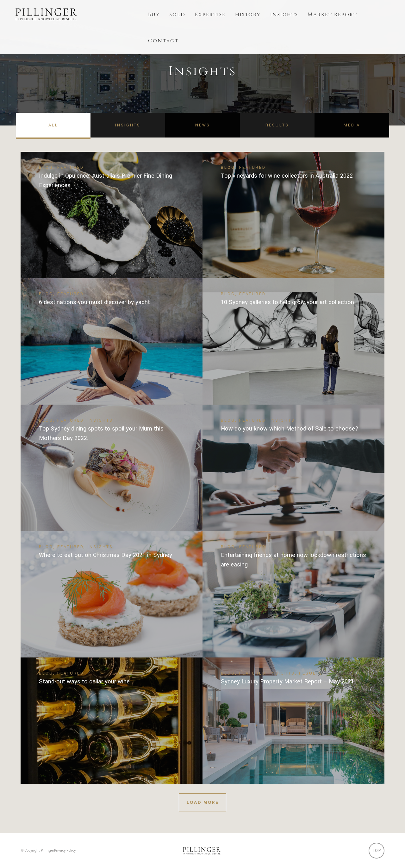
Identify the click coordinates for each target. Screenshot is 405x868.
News (203, 125)
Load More (202, 802)
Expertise (210, 15)
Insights (284, 15)
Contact (163, 41)
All (53, 125)
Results (277, 125)
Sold (178, 15)
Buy (154, 15)
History (248, 15)
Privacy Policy (65, 850)
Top (377, 851)
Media (352, 125)
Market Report (332, 15)
